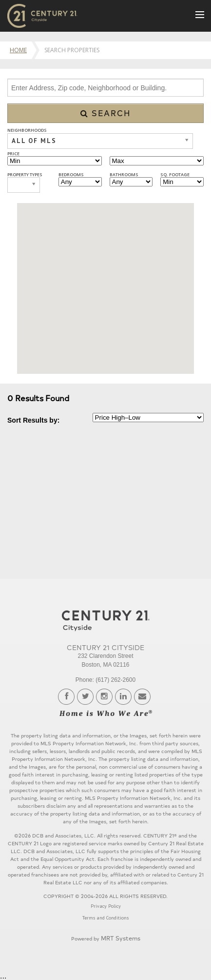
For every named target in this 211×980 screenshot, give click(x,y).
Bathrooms (124, 174)
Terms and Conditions (105, 918)
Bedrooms (71, 174)
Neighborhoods (27, 130)
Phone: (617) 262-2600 (105, 680)
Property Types (25, 174)
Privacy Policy (106, 906)
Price (13, 153)
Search (106, 113)
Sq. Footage (175, 174)
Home (18, 50)
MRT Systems (121, 938)
